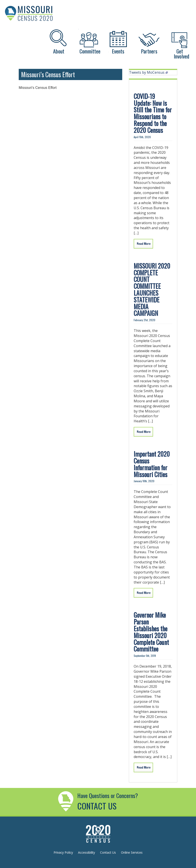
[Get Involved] (180, 41)
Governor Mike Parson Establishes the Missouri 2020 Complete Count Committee (151, 632)
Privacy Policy (63, 853)
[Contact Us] (67, 813)
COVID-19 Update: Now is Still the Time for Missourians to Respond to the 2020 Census (153, 113)
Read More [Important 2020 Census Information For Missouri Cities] (144, 593)
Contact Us (108, 853)
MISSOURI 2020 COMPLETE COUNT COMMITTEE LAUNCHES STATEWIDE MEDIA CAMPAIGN (152, 290)
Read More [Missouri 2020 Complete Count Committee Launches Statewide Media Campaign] (144, 432)
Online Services (132, 853)
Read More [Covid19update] (144, 244)
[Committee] (88, 41)
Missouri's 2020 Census (98, 834)
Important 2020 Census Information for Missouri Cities (152, 464)
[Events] (118, 41)
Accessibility (86, 853)
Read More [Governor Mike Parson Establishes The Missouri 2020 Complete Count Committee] (144, 767)
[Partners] (149, 41)
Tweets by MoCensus (148, 72)
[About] (59, 41)
